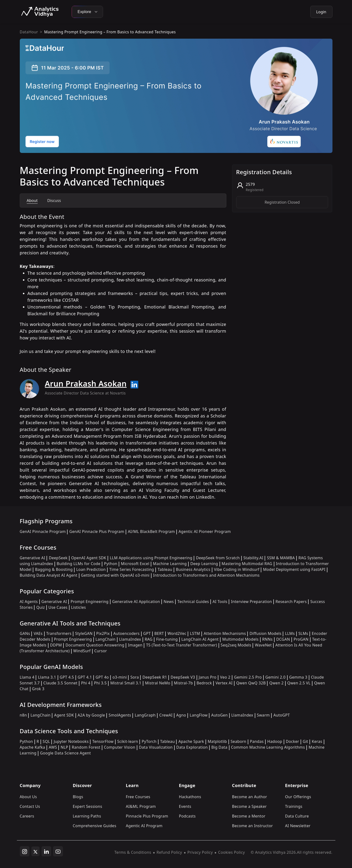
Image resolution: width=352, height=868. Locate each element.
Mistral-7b (183, 683)
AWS (53, 747)
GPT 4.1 (85, 677)
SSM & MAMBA (281, 558)
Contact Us (30, 806)
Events (185, 806)
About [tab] (32, 201)
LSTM (195, 633)
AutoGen (219, 715)
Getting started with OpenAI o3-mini (115, 575)
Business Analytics (193, 569)
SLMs (303, 633)
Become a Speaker (249, 806)
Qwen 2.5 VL (299, 683)
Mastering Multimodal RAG (247, 564)
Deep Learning (204, 564)
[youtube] (58, 851)
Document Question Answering (95, 645)
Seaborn (238, 741)
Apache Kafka (33, 747)
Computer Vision (120, 747)
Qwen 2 (276, 683)
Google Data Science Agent (66, 753)
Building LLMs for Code (79, 564)
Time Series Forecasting (132, 569)
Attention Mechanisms (225, 633)
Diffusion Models (265, 633)
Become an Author (250, 797)
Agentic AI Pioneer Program (205, 531)
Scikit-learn (128, 741)
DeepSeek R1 (155, 677)
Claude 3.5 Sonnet (60, 683)
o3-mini (120, 677)
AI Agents (29, 602)
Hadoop (275, 741)
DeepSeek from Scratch (218, 558)
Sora (135, 677)
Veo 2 (225, 677)
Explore (87, 12)
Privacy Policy (200, 852)
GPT (147, 633)
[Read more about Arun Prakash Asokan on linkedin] (134, 385)
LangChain (106, 639)
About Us (28, 797)
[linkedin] (46, 851)
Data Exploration (192, 747)
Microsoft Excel (135, 564)
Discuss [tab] (54, 201)
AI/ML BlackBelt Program (151, 531)
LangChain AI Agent (200, 639)
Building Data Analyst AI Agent (49, 575)
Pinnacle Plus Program (147, 816)
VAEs (38, 633)
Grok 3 (38, 689)
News (169, 602)
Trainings (294, 806)
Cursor (101, 651)
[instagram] (25, 851)
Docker (293, 741)
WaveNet (263, 645)
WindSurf (82, 651)
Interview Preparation (251, 602)
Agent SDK (64, 715)
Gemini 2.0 (276, 677)
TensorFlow (103, 741)
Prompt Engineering (89, 602)
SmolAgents (120, 715)
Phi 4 (86, 683)
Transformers (59, 633)
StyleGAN (84, 633)
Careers (27, 816)
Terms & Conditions (133, 852)
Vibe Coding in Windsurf (237, 569)
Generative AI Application (136, 602)
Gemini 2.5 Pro (248, 677)
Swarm (263, 715)
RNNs (267, 639)
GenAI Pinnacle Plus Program (97, 531)
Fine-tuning (167, 639)
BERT (159, 633)
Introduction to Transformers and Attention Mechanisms (206, 575)
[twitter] (35, 851)
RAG (149, 639)
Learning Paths (87, 816)
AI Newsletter (298, 826)
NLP (64, 747)
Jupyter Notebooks (71, 741)
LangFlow (199, 715)
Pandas (257, 741)
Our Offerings (298, 797)
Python (111, 564)
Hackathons (190, 797)
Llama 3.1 (47, 677)
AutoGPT (282, 715)
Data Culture (297, 816)
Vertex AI (224, 683)
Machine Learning (170, 564)
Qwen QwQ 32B (251, 683)
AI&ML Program (141, 806)
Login (321, 12)
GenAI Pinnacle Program (43, 531)
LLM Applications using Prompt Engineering (151, 558)
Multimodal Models (240, 639)
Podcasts (187, 816)
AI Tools (220, 602)
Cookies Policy (231, 852)
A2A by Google (91, 715)
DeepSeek (58, 558)
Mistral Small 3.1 (126, 683)
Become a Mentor (249, 816)
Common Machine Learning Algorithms (268, 747)
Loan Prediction (91, 569)
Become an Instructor (252, 826)
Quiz (40, 607)
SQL (46, 741)
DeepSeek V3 (183, 677)
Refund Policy (169, 852)
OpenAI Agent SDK (89, 558)
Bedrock (204, 683)
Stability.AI (253, 558)
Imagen (135, 645)
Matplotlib (217, 741)
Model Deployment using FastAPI (294, 569)
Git (306, 741)
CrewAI (166, 715)
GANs (25, 633)
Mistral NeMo (158, 683)
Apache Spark (191, 741)
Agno (181, 715)
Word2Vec (177, 633)
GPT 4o (102, 677)
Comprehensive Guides (95, 826)
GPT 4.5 (67, 677)
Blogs (78, 797)
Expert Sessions (88, 806)
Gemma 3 (298, 677)
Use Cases (58, 607)
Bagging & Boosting (54, 569)
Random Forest (86, 747)
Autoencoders (127, 633)
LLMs (290, 633)
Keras (317, 741)
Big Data (219, 747)
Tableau (165, 569)
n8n (23, 715)
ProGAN (301, 639)
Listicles (79, 607)
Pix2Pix (103, 633)
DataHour (29, 32)
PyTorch (149, 741)
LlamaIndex (130, 639)
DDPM (56, 645)
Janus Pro (208, 677)
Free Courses (138, 797)
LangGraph (145, 715)
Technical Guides (193, 602)
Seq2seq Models (236, 645)
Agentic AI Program (144, 826)
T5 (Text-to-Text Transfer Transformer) (181, 645)
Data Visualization (156, 747)
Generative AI (33, 558)
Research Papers (291, 602)
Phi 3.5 (100, 683)
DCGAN (283, 639)
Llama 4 (27, 677)
